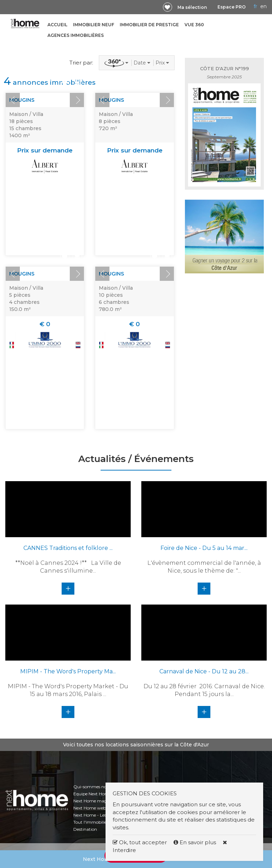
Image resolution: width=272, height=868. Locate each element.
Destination (85, 829)
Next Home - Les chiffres (98, 815)
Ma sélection (192, 7)
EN (263, 6)
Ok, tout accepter (140, 842)
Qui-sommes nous (92, 787)
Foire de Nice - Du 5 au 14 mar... (204, 548)
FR (255, 6)
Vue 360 (194, 25)
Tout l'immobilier (91, 822)
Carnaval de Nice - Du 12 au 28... (204, 671)
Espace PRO (232, 7)
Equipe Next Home (92, 794)
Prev (13, 100)
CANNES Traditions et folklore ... (68, 548)
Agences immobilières (76, 35)
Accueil (57, 25)
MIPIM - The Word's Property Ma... (68, 671)
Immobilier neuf (93, 25)
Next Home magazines (97, 801)
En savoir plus (195, 842)
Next (77, 100)
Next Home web (90, 808)
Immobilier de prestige (149, 25)
